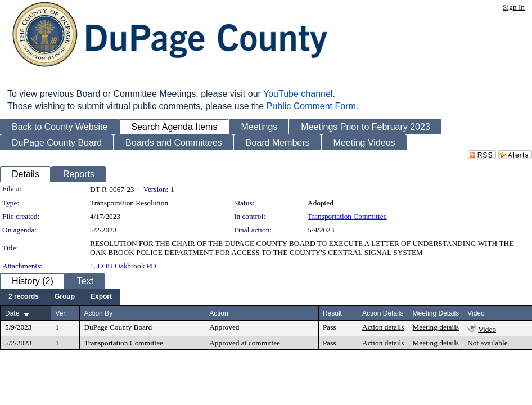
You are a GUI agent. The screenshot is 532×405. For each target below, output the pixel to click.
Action (218, 313)
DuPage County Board (118, 327)
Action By (98, 313)
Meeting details (436, 327)
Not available (487, 343)
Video (487, 329)
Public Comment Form (311, 106)
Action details (383, 327)
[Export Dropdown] (101, 297)
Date (12, 313)
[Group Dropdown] (65, 297)
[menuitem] (24, 297)
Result (332, 313)
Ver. (61, 313)
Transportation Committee (347, 216)
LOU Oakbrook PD (127, 266)
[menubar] (60, 297)
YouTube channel (298, 94)
